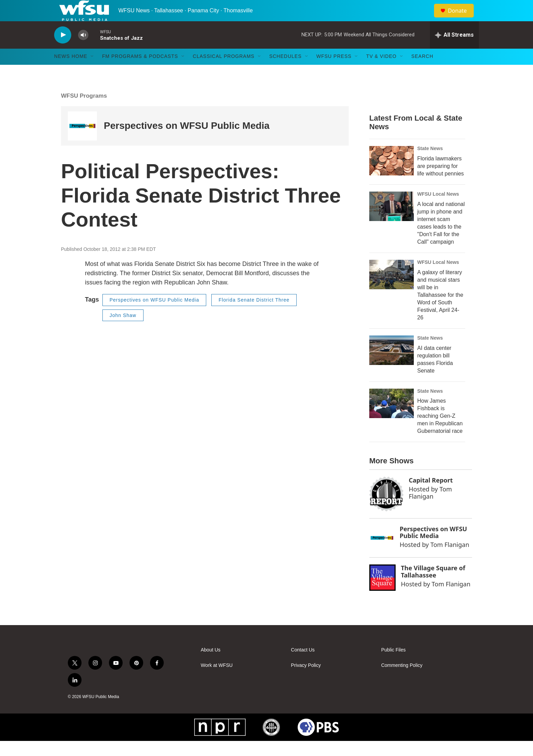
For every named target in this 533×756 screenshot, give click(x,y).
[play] (63, 50)
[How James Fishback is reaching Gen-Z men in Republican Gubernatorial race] (392, 418)
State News (430, 163)
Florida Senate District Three (254, 315)
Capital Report (431, 495)
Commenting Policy (402, 680)
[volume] (83, 50)
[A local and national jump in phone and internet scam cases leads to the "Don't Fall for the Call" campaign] (392, 221)
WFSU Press (334, 71)
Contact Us (303, 665)
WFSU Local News (438, 209)
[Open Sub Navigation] (92, 71)
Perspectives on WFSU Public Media (187, 141)
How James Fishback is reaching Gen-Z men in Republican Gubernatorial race (440, 431)
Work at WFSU (217, 680)
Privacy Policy (306, 680)
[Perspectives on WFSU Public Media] (82, 141)
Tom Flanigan (430, 507)
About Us (211, 665)
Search (422, 71)
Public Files (394, 665)
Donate (461, 18)
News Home (71, 71)
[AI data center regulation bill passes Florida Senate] (392, 365)
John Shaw (123, 330)
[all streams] (454, 50)
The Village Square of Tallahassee (433, 586)
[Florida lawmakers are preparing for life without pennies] (392, 175)
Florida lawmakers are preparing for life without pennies (441, 181)
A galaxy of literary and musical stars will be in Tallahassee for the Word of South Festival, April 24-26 (440, 310)
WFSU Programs (84, 111)
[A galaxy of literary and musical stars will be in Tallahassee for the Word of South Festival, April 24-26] (392, 289)
